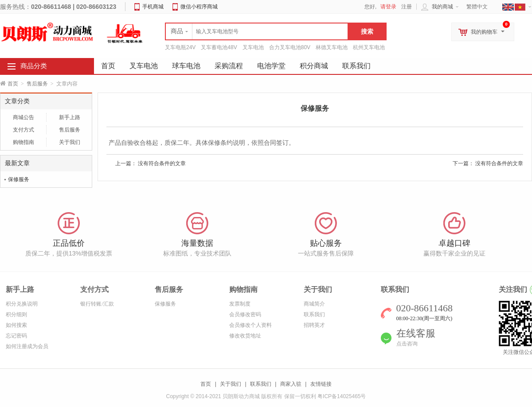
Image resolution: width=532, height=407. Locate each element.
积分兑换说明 (22, 304)
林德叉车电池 (332, 47)
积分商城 (314, 66)
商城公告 (23, 117)
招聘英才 (314, 325)
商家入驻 (291, 384)
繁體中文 (477, 7)
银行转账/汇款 (97, 304)
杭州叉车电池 (369, 47)
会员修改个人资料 (250, 325)
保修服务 (19, 179)
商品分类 (34, 66)
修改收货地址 (245, 336)
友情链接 (321, 384)
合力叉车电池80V (290, 47)
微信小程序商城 (199, 7)
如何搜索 (16, 325)
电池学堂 (271, 66)
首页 (13, 84)
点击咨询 (407, 344)
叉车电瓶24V (180, 47)
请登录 (388, 7)
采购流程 (229, 66)
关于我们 (70, 142)
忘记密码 (16, 336)
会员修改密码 (245, 314)
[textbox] (257, 31)
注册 (407, 7)
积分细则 (16, 314)
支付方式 (23, 130)
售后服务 (37, 84)
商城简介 (314, 304)
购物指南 (23, 142)
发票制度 (240, 304)
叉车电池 (253, 47)
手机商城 (153, 7)
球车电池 (186, 66)
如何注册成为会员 (27, 346)
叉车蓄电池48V (219, 47)
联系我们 (356, 66)
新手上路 (70, 117)
